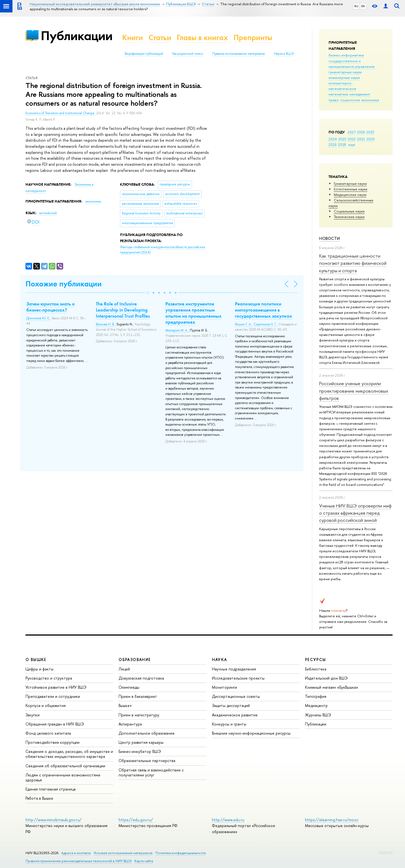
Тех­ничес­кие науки (349, 217)
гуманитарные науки (345, 72)
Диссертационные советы (236, 696)
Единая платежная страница (51, 789)
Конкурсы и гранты (229, 724)
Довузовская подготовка (141, 678)
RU (356, 6)
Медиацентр (316, 705)
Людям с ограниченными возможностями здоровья (63, 777)
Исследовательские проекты (238, 678)
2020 (371, 139)
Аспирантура (130, 724)
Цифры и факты (39, 669)
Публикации (77, 36)
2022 (352, 139)
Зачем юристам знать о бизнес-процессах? (51, 307)
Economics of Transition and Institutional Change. (61, 113)
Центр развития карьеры (141, 742)
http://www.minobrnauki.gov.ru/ (53, 820)
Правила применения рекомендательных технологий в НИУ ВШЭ (79, 861)
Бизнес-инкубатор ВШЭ (140, 751)
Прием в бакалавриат (138, 696)
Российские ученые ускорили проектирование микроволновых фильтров (354, 391)
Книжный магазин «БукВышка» (332, 687)
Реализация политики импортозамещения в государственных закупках (264, 310)
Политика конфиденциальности (181, 853)
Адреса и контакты (76, 853)
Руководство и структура (49, 678)
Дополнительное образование (147, 733)
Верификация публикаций (144, 54)
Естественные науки (351, 189)
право (334, 100)
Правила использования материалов (239, 54)
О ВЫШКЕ (36, 660)
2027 (352, 132)
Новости (330, 238)
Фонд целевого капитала (48, 733)
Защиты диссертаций (231, 705)
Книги (133, 37)
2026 (361, 132)
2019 (333, 144)
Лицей (124, 669)
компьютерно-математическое (342, 86)
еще (352, 144)
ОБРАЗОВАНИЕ (135, 660)
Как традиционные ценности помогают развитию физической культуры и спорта (353, 263)
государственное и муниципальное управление (352, 64)
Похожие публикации (64, 284)
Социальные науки (349, 211)
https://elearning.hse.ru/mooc (332, 820)
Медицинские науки (350, 195)
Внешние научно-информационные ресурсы (251, 733)
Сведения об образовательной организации (65, 766)
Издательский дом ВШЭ (326, 678)
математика (338, 94)
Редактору (385, 852)
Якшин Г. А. (243, 324)
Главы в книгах (202, 37)
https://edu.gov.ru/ (136, 820)
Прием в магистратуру (139, 715)
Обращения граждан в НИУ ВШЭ (55, 724)
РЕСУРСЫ (316, 660)
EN (363, 6)
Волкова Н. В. (105, 324)
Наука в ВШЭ (284, 54)
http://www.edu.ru (228, 820)
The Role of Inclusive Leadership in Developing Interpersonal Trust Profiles (123, 310)
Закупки (33, 715)
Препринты (253, 37)
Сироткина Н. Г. (265, 324)
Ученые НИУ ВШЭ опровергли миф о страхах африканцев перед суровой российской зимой (355, 513)
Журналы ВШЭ (318, 715)
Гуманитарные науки (350, 183)
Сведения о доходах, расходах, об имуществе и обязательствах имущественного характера (69, 754)
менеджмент (360, 94)
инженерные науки (344, 77)
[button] (148, 293)
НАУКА (220, 660)
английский (48, 213)
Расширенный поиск (188, 54)
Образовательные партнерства (147, 761)
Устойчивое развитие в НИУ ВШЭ (56, 687)
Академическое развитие (235, 715)
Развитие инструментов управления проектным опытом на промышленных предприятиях (193, 313)
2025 (370, 132)
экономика (370, 100)
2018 (342, 144)
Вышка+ (125, 705)
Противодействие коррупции (52, 742)
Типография (316, 696)
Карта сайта (144, 861)
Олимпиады (129, 687)
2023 (342, 139)
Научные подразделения (234, 669)
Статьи (160, 37)
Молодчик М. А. (177, 330)
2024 (333, 139)
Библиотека (316, 669)
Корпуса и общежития (46, 705)
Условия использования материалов (123, 853)
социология (350, 100)
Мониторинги (225, 687)
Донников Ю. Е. (38, 318)
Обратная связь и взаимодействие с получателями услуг (151, 772)
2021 (361, 139)
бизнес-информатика (346, 55)
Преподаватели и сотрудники (53, 696)
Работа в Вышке (39, 798)
